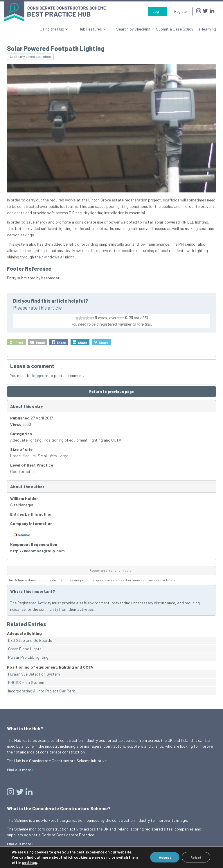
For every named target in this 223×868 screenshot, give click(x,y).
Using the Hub (63, 29)
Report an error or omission (111, 570)
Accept (165, 857)
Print (19, 343)
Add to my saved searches (30, 56)
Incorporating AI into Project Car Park (42, 691)
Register (181, 11)
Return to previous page (111, 392)
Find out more (19, 770)
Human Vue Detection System (34, 674)
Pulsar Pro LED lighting (28, 657)
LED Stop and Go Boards (30, 640)
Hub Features (96, 29)
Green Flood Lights (25, 649)
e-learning (207, 29)
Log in (158, 11)
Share (61, 343)
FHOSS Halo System (26, 682)
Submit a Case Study (175, 29)
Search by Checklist (133, 29)
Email (40, 343)
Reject (196, 857)
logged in (40, 375)
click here (168, 580)
